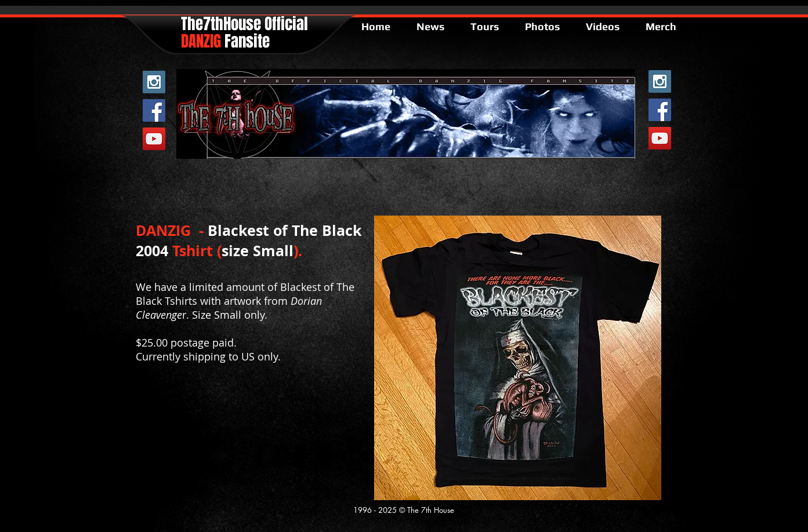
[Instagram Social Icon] (154, 82)
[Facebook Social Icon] (154, 110)
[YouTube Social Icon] (154, 139)
